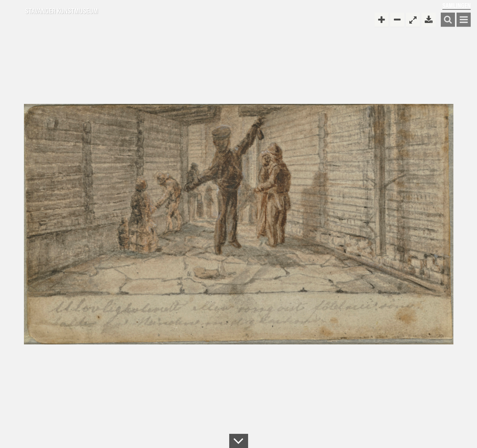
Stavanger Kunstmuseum (62, 11)
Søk (448, 20)
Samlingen (457, 5)
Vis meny (464, 20)
